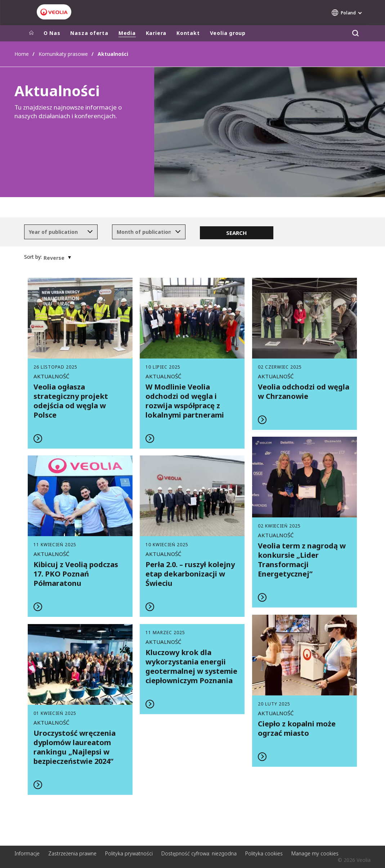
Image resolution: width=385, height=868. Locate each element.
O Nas (52, 33)
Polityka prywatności (129, 853)
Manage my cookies (315, 853)
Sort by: (33, 257)
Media (127, 33)
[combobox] (61, 232)
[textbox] (56, 232)
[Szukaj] (356, 33)
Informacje (27, 853)
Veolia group (228, 33)
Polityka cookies (264, 853)
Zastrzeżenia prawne (72, 853)
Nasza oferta (89, 33)
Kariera (156, 33)
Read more (80, 363)
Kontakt (188, 33)
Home (22, 54)
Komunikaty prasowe (63, 54)
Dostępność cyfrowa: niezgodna (199, 853)
